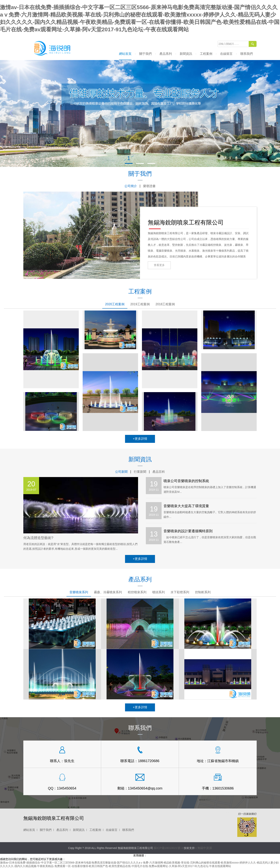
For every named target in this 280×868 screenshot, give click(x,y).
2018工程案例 (165, 304)
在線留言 (226, 54)
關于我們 (145, 54)
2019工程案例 (140, 304)
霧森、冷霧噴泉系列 (108, 592)
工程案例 (206, 54)
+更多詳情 (140, 439)
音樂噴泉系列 (79, 592)
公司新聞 (121, 472)
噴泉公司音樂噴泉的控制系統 (186, 481)
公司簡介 (131, 186)
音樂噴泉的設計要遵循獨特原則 (188, 531)
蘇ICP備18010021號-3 (168, 848)
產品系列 (166, 54)
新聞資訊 (186, 54)
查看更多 (159, 265)
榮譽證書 (149, 186)
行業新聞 (140, 472)
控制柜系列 (203, 592)
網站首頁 (125, 54)
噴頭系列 (158, 592)
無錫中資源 (205, 848)
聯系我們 (247, 54)
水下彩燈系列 (180, 592)
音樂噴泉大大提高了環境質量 (186, 506)
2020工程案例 (115, 304)
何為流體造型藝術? (38, 538)
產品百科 (159, 472)
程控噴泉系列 (137, 592)
